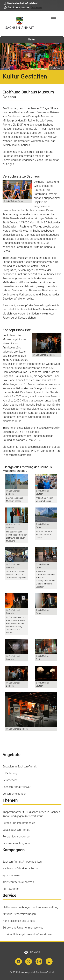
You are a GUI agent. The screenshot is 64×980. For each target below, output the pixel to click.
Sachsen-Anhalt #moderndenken (22, 862)
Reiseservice (10, 780)
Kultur (32, 40)
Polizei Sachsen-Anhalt (16, 837)
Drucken (32, 952)
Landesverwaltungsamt (17, 843)
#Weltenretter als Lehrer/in (18, 882)
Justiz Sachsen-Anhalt (16, 830)
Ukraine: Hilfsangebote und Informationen (28, 934)
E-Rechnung (10, 773)
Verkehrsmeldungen (15, 794)
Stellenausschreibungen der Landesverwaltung (30, 907)
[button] (21, 3)
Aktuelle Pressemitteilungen (19, 914)
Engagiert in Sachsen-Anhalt (20, 767)
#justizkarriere (11, 875)
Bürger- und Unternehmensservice (23, 928)
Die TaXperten (11, 889)
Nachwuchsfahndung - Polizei (21, 868)
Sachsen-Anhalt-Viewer (16, 787)
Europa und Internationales (19, 823)
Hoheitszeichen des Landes (19, 921)
